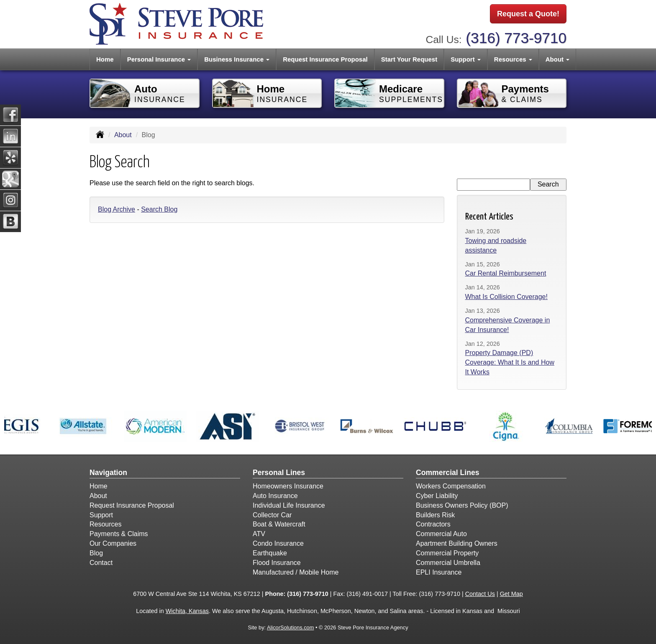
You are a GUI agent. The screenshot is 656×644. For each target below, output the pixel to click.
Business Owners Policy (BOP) (462, 505)
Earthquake (270, 553)
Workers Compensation (451, 486)
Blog (96, 553)
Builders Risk (435, 515)
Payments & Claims (119, 534)
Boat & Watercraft (279, 524)
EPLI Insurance (439, 572)
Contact (101, 563)
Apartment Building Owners (457, 543)
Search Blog (159, 209)
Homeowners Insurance (288, 486)
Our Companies (113, 543)
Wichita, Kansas (187, 611)
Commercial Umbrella (448, 563)
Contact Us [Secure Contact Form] (480, 594)
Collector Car (272, 515)
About (123, 135)
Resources (105, 524)
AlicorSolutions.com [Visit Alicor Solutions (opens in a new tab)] (290, 627)
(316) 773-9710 (516, 38)
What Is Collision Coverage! (506, 297)
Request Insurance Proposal (325, 59)
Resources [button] (513, 59)
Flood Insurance (277, 563)
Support (101, 515)
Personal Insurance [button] (159, 59)
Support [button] (466, 59)
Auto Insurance (275, 496)
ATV (259, 534)
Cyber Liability (437, 496)
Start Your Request (409, 59)
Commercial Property (447, 553)
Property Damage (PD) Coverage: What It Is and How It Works (510, 362)
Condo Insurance (278, 543)
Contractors (433, 524)
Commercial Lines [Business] (448, 473)
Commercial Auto (441, 534)
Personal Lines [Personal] (279, 473)
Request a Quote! (528, 14)
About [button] (557, 59)
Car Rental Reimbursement (506, 273)
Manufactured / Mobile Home (296, 572)
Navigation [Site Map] (108, 473)
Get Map (511, 594)
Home (105, 59)
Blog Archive (117, 209)
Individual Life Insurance (289, 505)
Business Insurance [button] (237, 59)
